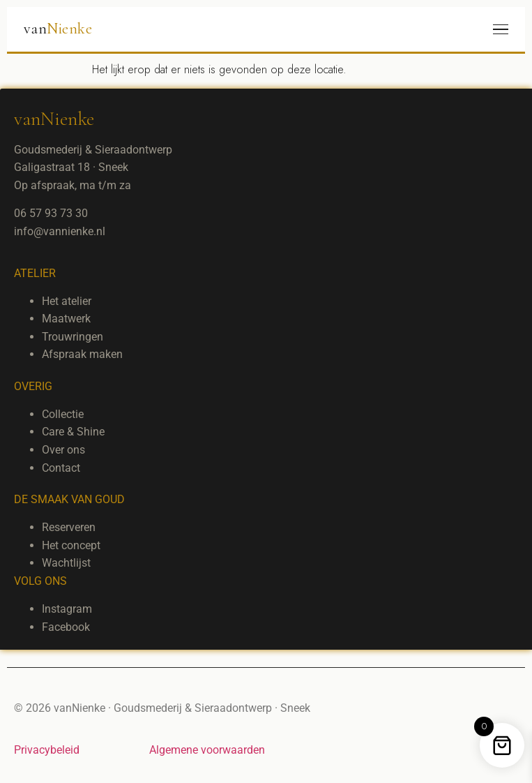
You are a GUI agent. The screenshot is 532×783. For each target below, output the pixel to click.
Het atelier (67, 301)
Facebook (66, 627)
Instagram (67, 609)
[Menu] (501, 30)
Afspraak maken (82, 354)
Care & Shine (73, 432)
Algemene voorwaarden (207, 750)
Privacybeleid (47, 750)
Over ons (63, 450)
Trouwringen (73, 337)
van (58, 29)
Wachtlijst (66, 563)
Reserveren (69, 527)
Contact (61, 468)
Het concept (71, 545)
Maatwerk (66, 319)
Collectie (63, 414)
